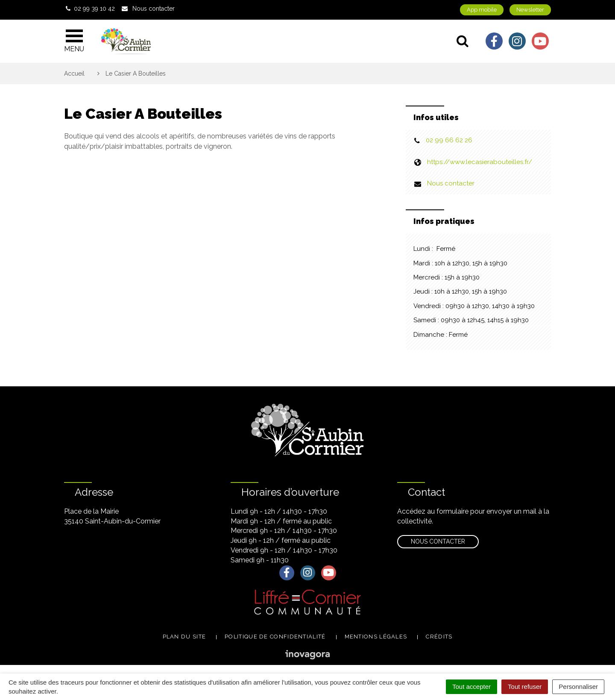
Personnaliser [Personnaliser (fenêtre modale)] (578, 687)
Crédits (439, 637)
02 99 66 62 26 (449, 140)
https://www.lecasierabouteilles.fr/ (480, 162)
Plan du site (184, 637)
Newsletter (530, 10)
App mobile (482, 10)
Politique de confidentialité (275, 637)
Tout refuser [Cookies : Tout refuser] (525, 687)
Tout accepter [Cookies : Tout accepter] (471, 687)
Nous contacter (451, 183)
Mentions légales (376, 637)
